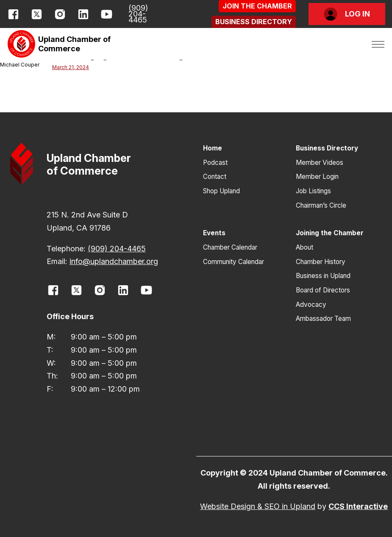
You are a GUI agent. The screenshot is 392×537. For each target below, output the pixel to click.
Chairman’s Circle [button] (321, 205)
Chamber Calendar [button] (230, 247)
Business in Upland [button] (323, 276)
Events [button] (214, 233)
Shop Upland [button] (221, 191)
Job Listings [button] (313, 191)
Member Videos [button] (320, 163)
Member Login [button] (317, 177)
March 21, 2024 (71, 67)
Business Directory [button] (327, 148)
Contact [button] (215, 177)
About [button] (304, 247)
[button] (257, 6)
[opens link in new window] (13, 14)
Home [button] (213, 148)
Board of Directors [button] (323, 290)
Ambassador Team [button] (323, 319)
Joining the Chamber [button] (330, 233)
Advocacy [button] (311, 305)
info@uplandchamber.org (114, 261)
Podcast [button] (215, 163)
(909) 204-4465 (138, 14)
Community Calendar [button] (234, 262)
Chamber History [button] (321, 262)
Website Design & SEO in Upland (258, 506)
